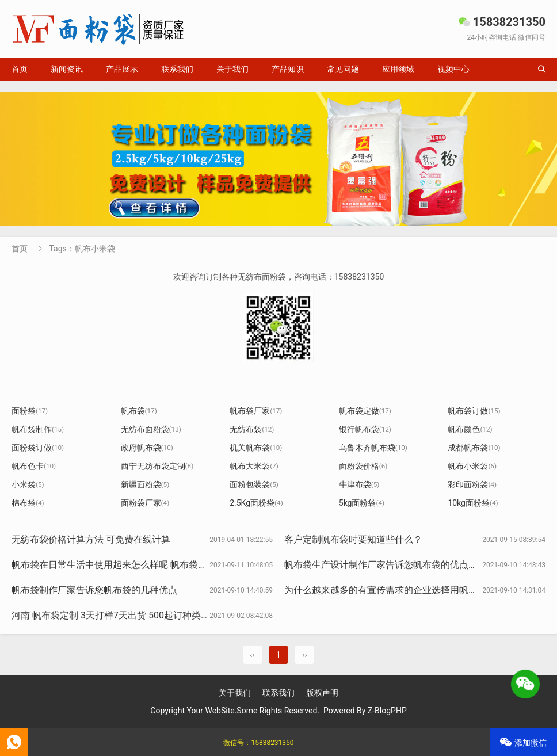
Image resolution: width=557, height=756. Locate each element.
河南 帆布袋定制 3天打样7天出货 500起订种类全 (111, 615)
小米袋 (28, 484)
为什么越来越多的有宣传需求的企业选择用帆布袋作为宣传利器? (415, 590)
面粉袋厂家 (145, 503)
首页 (20, 69)
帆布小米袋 (472, 466)
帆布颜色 (470, 429)
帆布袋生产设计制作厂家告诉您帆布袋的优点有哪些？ (395, 565)
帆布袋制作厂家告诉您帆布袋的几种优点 (94, 590)
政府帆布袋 (147, 448)
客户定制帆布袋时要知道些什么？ (353, 539)
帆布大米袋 (254, 466)
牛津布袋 (359, 484)
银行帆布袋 (365, 429)
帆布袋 (139, 411)
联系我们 (177, 69)
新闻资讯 (67, 69)
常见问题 (343, 69)
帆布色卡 (34, 466)
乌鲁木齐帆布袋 (373, 448)
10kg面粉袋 (473, 503)
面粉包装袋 (254, 484)
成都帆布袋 (474, 448)
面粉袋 (30, 411)
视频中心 (453, 69)
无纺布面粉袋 (151, 429)
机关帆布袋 (256, 448)
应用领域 (398, 69)
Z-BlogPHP (387, 711)
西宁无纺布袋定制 (157, 466)
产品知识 (288, 69)
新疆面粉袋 (145, 484)
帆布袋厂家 (256, 411)
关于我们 (232, 69)
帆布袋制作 (38, 429)
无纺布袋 (252, 429)
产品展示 (122, 69)
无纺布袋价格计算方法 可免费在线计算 (91, 539)
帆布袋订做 (474, 411)
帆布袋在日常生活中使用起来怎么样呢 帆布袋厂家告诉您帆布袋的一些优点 (165, 565)
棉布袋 (28, 503)
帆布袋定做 (365, 411)
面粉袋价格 (363, 466)
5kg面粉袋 (362, 503)
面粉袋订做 (38, 448)
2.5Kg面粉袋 (256, 503)
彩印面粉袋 (472, 484)
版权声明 (322, 693)
